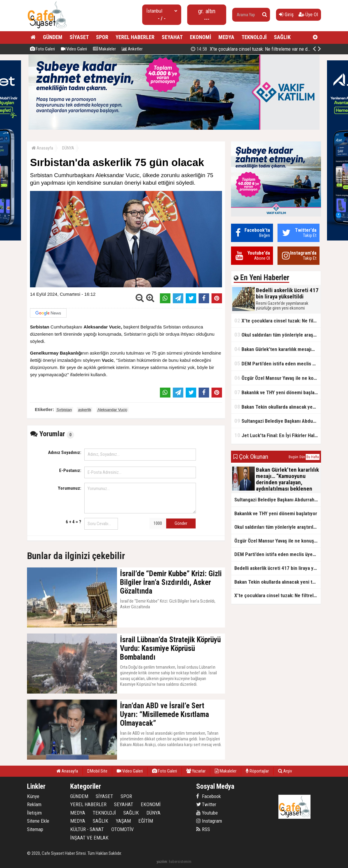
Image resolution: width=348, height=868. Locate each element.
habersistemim (180, 862)
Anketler (132, 49)
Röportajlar (257, 771)
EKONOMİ (201, 37)
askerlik (85, 410)
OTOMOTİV (123, 829)
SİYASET (79, 37)
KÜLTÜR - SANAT (87, 829)
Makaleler (104, 49)
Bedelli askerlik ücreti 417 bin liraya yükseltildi (256, 49)
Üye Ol (308, 14)
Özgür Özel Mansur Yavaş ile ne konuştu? (277, 378)
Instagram (209, 821)
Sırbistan (64, 410)
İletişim (34, 813)
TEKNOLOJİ (254, 37)
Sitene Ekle (38, 821)
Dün (302, 457)
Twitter (206, 804)
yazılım (162, 862)
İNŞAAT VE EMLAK (89, 838)
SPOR (102, 37)
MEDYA (226, 37)
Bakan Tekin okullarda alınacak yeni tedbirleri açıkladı (277, 407)
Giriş (286, 14)
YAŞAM (123, 821)
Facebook (208, 796)
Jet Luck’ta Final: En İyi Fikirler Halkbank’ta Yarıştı (277, 435)
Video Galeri (74, 49)
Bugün (293, 457)
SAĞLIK (282, 37)
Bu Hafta (313, 457)
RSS (203, 829)
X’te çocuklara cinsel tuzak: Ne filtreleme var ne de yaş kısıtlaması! (277, 321)
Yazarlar (196, 771)
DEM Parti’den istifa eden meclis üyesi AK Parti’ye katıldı (277, 363)
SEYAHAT (172, 37)
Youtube (207, 813)
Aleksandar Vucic (112, 410)
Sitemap (35, 829)
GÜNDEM (53, 37)
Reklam (34, 804)
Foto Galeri (42, 49)
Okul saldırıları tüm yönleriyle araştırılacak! (277, 335)
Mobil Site (97, 771)
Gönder (181, 523)
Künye (33, 796)
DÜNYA (68, 148)
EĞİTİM (146, 821)
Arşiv (285, 771)
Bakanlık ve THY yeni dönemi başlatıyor (277, 392)
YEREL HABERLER (135, 37)
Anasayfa (42, 148)
